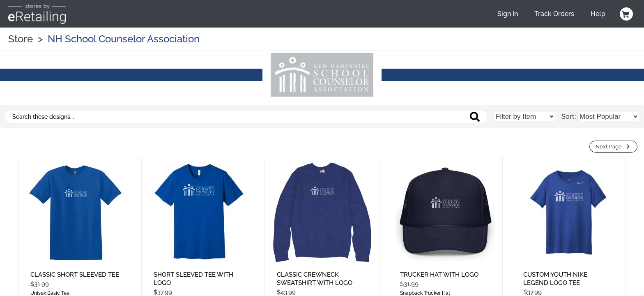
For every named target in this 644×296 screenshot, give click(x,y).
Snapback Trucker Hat (425, 293)
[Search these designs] (246, 117)
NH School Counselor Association (124, 39)
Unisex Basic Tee (50, 293)
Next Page (613, 147)
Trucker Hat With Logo (439, 275)
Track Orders (554, 14)
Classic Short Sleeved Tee (75, 275)
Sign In (508, 14)
